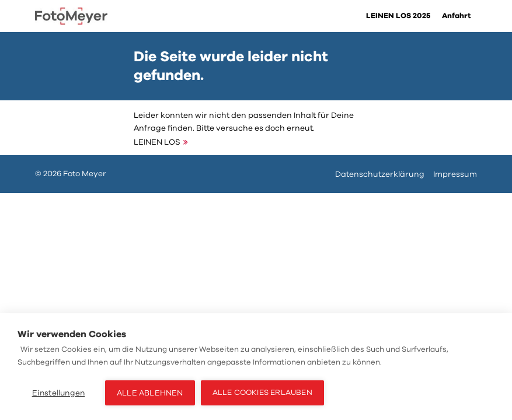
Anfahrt (457, 15)
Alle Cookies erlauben (262, 393)
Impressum (455, 174)
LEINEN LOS (157, 142)
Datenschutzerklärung (380, 174)
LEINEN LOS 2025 (398, 15)
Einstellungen (59, 393)
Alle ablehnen (150, 393)
